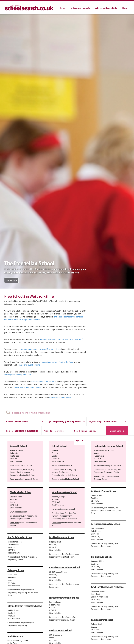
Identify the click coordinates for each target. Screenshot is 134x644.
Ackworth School (18, 446)
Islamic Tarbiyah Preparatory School (25, 606)
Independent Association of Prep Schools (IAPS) (61, 339)
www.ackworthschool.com (21, 465)
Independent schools (80, 8)
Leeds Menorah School (60, 630)
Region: (10, 431)
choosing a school (50, 362)
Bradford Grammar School (62, 537)
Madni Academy (15, 636)
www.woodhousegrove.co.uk (64, 509)
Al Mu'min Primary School (104, 491)
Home (63, 8)
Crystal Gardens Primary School (64, 567)
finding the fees (66, 362)
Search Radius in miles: (85, 431)
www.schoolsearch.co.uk (43, 382)
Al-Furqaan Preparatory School (106, 524)
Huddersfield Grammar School (108, 446)
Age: (49, 422)
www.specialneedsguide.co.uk (18, 375)
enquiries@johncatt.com (60, 397)
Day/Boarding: (95, 422)
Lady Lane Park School (102, 620)
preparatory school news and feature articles (41, 349)
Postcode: (48, 431)
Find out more (11, 280)
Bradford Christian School (20, 537)
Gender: (10, 422)
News (125, 8)
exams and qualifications (29, 365)
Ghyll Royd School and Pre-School (108, 587)
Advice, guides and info (106, 8)
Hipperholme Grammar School (64, 598)
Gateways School (16, 570)
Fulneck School (59, 446)
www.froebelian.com (18, 512)
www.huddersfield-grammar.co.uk (107, 465)
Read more (15, 479)
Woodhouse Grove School (64, 492)
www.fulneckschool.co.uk (62, 465)
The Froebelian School (21, 492)
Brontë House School (101, 557)
